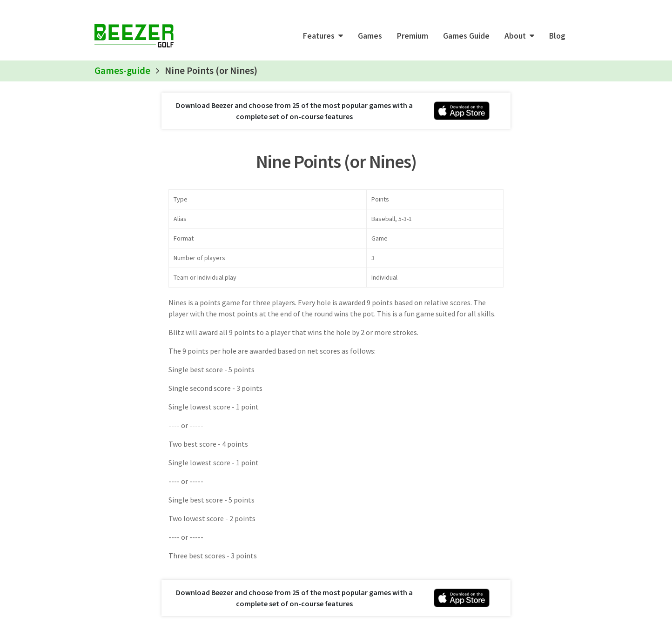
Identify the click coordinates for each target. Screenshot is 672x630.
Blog (557, 36)
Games (370, 36)
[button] (323, 36)
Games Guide (466, 36)
